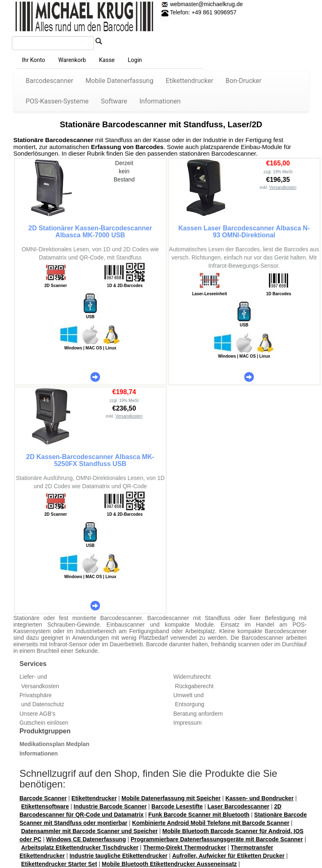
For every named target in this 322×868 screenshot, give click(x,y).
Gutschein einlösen (44, 723)
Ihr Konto (34, 60)
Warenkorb (72, 60)
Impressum (188, 723)
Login (135, 60)
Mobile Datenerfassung (119, 81)
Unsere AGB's (38, 714)
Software (114, 101)
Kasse (107, 60)
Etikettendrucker (190, 81)
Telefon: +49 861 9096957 (199, 12)
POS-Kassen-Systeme (57, 101)
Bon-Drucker (243, 81)
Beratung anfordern (198, 714)
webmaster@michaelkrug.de (206, 4)
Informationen (160, 101)
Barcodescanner (50, 81)
